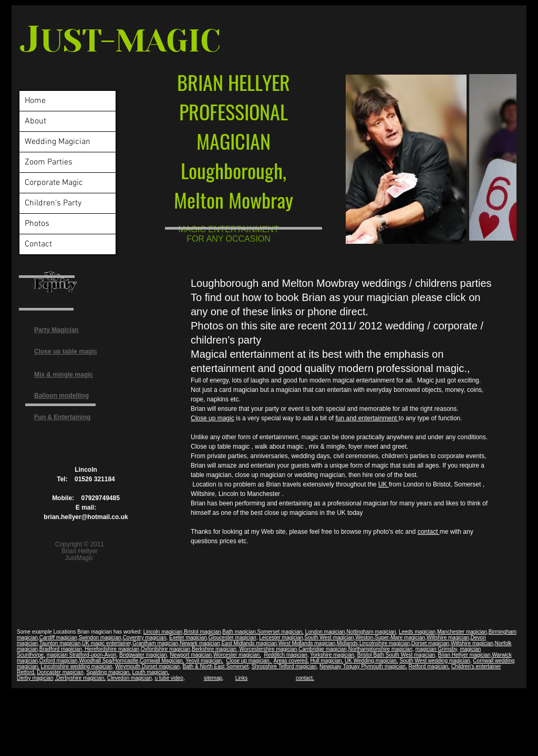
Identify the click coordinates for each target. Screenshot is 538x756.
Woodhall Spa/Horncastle (108, 661)
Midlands (347, 643)
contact (429, 532)
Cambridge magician (323, 649)
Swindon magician (100, 638)
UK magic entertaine (106, 643)
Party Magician (56, 330)
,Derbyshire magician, (80, 678)
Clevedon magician (130, 678)
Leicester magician (281, 638)
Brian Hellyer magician (464, 655)
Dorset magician (430, 643)
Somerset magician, (281, 632)
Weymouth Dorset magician (147, 666)
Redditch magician (285, 655)
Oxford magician (59, 661)
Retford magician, (429, 666)
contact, (305, 678)
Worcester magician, (237, 655)
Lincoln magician (163, 632)
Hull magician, (327, 661)
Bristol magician (203, 632)
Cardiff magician (58, 638)
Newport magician (191, 655)
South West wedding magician (434, 661)
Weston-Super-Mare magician (390, 638)
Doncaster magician (60, 672)
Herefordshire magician (111, 649)
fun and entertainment (367, 418)
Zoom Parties (49, 162)
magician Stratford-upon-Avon (82, 655)
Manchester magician (462, 632)
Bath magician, (240, 632)
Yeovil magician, (204, 661)
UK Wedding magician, (371, 661)
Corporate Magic (54, 183)
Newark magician (200, 643)
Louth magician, (151, 672)
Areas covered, (291, 661)
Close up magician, (249, 661)
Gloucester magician (232, 638)
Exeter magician (188, 638)
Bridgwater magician (143, 655)
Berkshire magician (215, 649)
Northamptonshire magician (380, 649)
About (35, 121)
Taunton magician (60, 643)
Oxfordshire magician (165, 649)
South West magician (329, 638)
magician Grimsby (436, 649)
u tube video (169, 678)
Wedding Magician (58, 142)
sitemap (213, 678)
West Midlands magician (307, 643)
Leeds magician (417, 632)
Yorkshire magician (332, 655)
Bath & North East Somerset (216, 666)
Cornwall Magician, (162, 661)
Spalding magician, (108, 672)
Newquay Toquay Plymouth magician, (363, 666)
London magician (325, 632)
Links (241, 678)
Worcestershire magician (268, 649)
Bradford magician (61, 649)
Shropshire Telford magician (284, 666)
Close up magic (213, 418)
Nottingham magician (371, 632)
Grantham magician (155, 643)
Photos (37, 224)
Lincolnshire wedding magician (77, 666)
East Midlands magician (250, 643)
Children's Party (53, 203)
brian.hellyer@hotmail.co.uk (86, 517)
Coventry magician (145, 638)
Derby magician (35, 678)
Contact (38, 244)
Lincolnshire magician (385, 643)
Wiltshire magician (448, 638)
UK (384, 484)
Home (35, 101)
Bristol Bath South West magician (396, 655)
